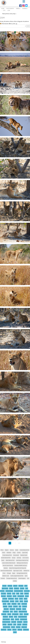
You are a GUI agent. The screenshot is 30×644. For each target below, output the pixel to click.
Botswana (9, 553)
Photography (10, 9)
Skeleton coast (6, 576)
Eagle (18, 594)
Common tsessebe (18, 591)
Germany (19, 558)
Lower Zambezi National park (9, 563)
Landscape (24, 604)
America (12, 550)
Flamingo (3, 596)
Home (3, 9)
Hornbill (12, 601)
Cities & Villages (9, 591)
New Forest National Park (6, 571)
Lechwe (10, 606)
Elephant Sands (24, 555)
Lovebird (24, 606)
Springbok (20, 622)
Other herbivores (23, 612)
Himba (21, 599)
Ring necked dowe (22, 617)
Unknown (25, 624)
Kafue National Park (10, 560)
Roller (12, 619)
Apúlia (17, 550)
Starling (5, 624)
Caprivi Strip (25, 553)
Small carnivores (6, 622)
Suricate (19, 624)
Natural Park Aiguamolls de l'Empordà (18, 568)
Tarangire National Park (12, 578)
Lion (2, 17)
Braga (14, 553)
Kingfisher (14, 604)
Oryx (11, 612)
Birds (26, 586)
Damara (9, 594)
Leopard (15, 606)
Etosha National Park (6, 558)
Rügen (14, 573)
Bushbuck (16, 588)
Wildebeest (26, 630)
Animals (18, 9)
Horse (17, 601)
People (9, 614)
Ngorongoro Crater (18, 571)
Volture (13, 627)
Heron (16, 599)
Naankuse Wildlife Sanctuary (21, 565)
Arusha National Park (24, 550)
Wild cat (14, 630)
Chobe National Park (7, 555)
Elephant (26, 594)
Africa (2, 550)
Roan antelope (6, 619)
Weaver (9, 630)
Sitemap (3, 642)
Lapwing (5, 606)
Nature (24, 609)
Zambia (15, 581)
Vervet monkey (7, 627)
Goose (27, 596)
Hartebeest (11, 599)
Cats (4, 10)
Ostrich (16, 612)
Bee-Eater (21, 586)
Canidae (22, 588)
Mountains (19, 609)
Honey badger (5, 601)
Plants (21, 614)
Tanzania (3, 578)
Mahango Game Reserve (22, 563)
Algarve (7, 550)
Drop (14, 594)
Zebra (15, 632)
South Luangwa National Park (17, 576)
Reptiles (11, 617)
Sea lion (17, 619)
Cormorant (27, 591)
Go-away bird (21, 596)
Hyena (21, 601)
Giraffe (15, 596)
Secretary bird (24, 619)
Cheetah (2, 591)
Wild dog (20, 630)
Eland (22, 594)
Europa (14, 558)
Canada (19, 553)
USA (28, 578)
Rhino (16, 617)
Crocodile (3, 594)
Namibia (6, 568)
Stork (15, 624)
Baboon (15, 586)
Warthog (18, 627)
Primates (26, 614)
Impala (26, 601)
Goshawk (5, 599)
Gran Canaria (25, 558)
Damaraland (16, 555)
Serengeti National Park (22, 573)
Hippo (26, 599)
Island (3, 560)
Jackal (9, 604)
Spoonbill (14, 622)
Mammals (25, 9)
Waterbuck (4, 630)
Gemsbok (9, 596)
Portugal (9, 573)
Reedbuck (5, 617)
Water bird (24, 627)
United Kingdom (22, 578)
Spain (26, 576)
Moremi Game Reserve (8, 565)
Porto (4, 573)
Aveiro (4, 553)
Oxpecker (4, 614)
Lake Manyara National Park (22, 560)
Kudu (19, 604)
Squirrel (25, 622)
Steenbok (10, 624)
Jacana (5, 604)
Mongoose (12, 609)
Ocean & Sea (6, 612)
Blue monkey (5, 588)
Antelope (10, 586)
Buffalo (11, 588)
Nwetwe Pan (26, 571)
